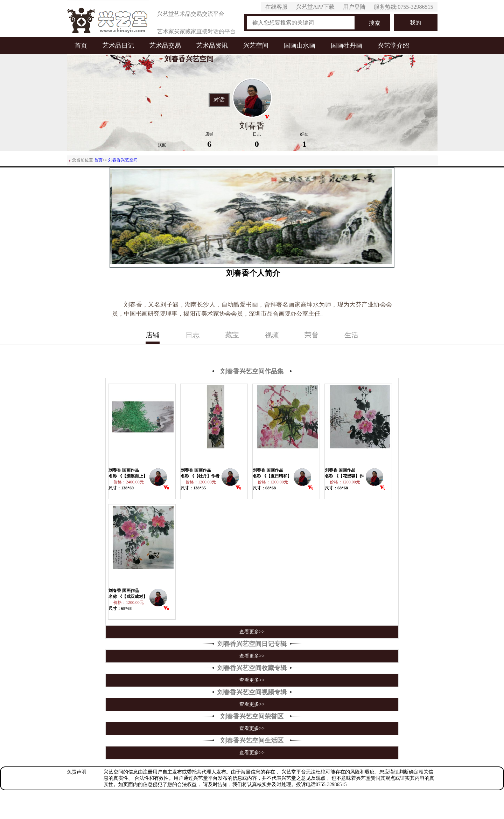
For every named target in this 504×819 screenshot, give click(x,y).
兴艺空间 (256, 46)
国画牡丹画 (346, 46)
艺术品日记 (118, 46)
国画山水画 (300, 46)
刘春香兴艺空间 (123, 160)
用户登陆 (354, 7)
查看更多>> (252, 632)
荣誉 (311, 335)
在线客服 (276, 7)
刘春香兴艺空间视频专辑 (252, 692)
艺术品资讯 (212, 46)
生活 (351, 335)
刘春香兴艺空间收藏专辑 (252, 668)
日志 (192, 335)
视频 (272, 335)
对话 (219, 100)
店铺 (153, 335)
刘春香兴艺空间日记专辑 (252, 644)
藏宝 (232, 335)
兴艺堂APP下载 (315, 7)
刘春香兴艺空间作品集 (252, 371)
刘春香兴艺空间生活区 (252, 741)
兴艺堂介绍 (393, 46)
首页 (81, 46)
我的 (415, 23)
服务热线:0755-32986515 (404, 7)
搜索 (374, 23)
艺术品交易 (165, 46)
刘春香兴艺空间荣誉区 (252, 716)
